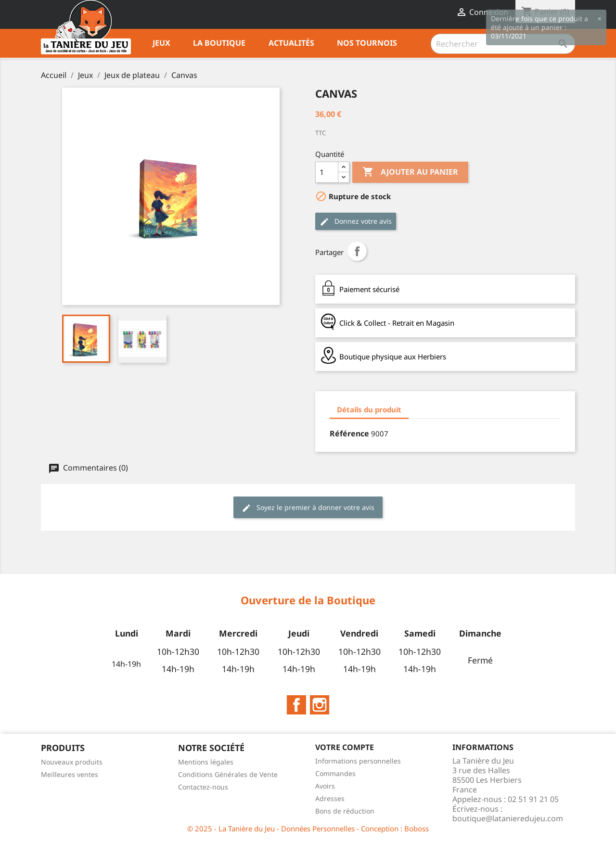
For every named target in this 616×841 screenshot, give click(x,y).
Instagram (320, 705)
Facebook (296, 705)
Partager (357, 251)
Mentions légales (206, 762)
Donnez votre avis (356, 222)
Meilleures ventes (70, 774)
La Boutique (219, 43)
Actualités (291, 43)
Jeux (161, 43)
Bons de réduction (345, 811)
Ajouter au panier (410, 172)
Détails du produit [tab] (369, 409)
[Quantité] (327, 172)
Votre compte (345, 747)
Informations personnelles (358, 761)
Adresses (330, 798)
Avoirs (325, 786)
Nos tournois (367, 43)
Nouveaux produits (72, 762)
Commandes (335, 773)
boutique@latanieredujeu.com (508, 818)
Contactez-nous (203, 787)
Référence (349, 433)
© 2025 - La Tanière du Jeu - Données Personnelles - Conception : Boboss (308, 828)
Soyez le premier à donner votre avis (308, 508)
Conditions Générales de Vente (228, 774)
